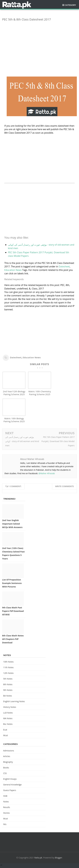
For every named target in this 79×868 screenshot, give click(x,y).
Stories (6, 814)
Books (6, 769)
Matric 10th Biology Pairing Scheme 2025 (14, 421)
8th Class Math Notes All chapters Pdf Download (13, 640)
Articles (7, 758)
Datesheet (64, 266)
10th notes (8, 663)
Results (7, 809)
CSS (5, 775)
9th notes (8, 691)
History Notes (10, 708)
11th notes (8, 669)
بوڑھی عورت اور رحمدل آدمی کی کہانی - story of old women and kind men (22, 443)
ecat (5, 731)
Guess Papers (10, 792)
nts (5, 826)
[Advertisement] (39, 44)
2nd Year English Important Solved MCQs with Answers (12, 525)
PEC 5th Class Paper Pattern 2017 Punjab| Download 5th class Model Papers (58, 443)
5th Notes (8, 680)
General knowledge (12, 786)
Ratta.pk (38, 859)
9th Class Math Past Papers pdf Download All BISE (13, 612)
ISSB (5, 797)
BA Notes (8, 697)
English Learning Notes (14, 703)
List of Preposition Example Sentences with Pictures (12, 584)
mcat (6, 737)
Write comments (64, 488)
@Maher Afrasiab (47, 475)
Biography (8, 763)
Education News (13, 270)
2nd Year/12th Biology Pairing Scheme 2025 (14, 394)
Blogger (59, 859)
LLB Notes (8, 714)
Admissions (9, 752)
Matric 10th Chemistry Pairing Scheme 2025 (40, 394)
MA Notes (8, 720)
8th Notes (8, 686)
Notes (6, 803)
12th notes (8, 674)
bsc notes (8, 725)
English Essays (10, 780)
